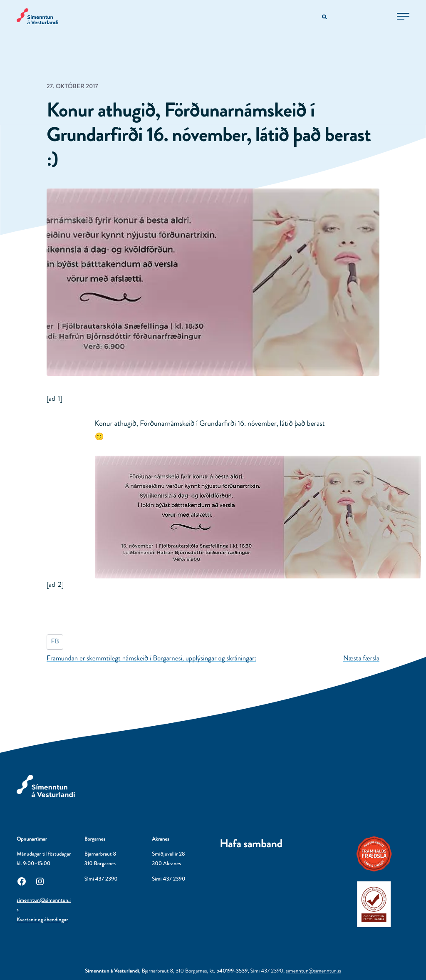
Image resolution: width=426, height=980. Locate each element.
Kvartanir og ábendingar (42, 920)
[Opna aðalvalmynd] (403, 16)
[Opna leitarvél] (325, 17)
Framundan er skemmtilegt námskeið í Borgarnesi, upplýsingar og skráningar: (151, 658)
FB (55, 641)
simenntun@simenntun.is (313, 971)
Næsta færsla (361, 658)
